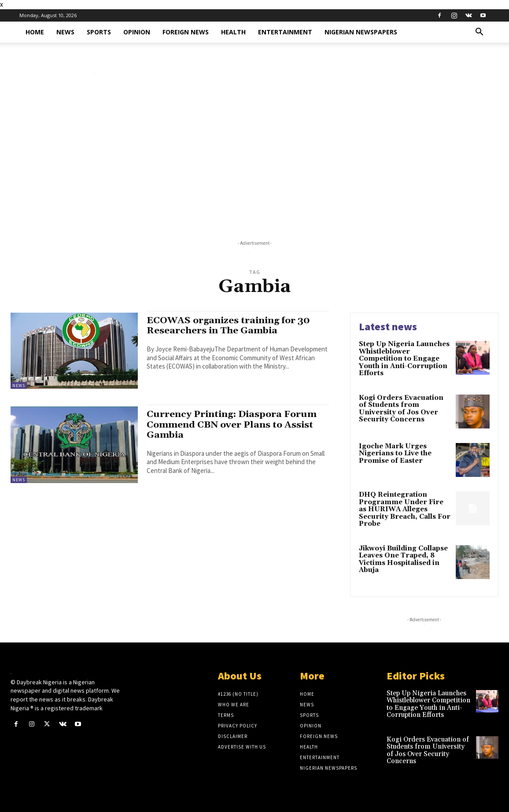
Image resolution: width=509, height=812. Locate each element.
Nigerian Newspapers (361, 32)
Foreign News (186, 32)
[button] (479, 33)
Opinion (137, 32)
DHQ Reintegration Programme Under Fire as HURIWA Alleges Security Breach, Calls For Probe (405, 509)
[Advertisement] (254, 159)
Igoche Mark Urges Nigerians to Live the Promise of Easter (395, 454)
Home (35, 32)
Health (233, 32)
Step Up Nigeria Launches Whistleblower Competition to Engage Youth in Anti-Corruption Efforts (404, 359)
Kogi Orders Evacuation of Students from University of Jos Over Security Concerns (401, 409)
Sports (99, 32)
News (65, 32)
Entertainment (285, 32)
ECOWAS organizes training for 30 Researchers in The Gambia (230, 326)
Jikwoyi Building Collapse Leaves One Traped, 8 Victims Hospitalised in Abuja (403, 559)
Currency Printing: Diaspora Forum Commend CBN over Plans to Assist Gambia (232, 424)
